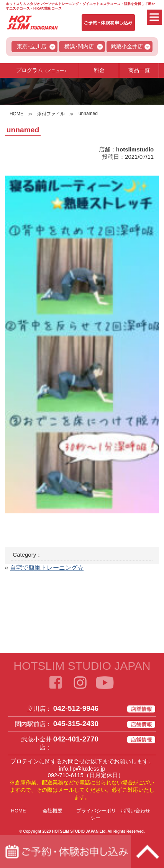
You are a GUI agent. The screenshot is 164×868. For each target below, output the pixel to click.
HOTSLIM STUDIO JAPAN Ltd (79, 831)
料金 (99, 70)
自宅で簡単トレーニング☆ (47, 568)
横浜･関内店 (79, 46)
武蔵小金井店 (127, 46)
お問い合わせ (135, 811)
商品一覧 (139, 70)
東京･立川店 (32, 46)
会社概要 (52, 811)
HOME (19, 811)
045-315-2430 (76, 724)
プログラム (42, 70)
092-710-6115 (65, 775)
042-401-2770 (76, 739)
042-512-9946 (76, 708)
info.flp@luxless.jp (82, 769)
